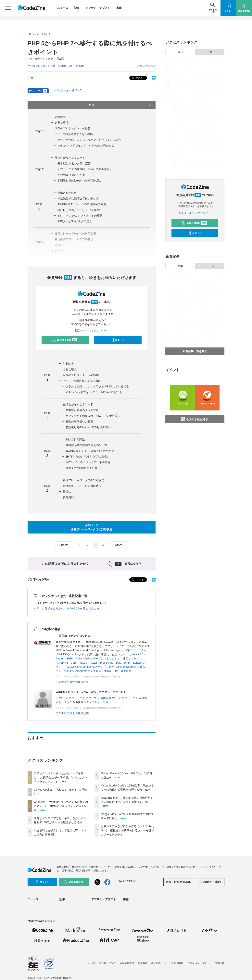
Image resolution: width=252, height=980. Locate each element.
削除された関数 (67, 193)
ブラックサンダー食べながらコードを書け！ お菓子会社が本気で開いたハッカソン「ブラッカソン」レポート (60, 777)
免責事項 (143, 963)
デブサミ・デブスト (98, 8)
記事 (77, 8)
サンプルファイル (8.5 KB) (66, 90)
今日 (180, 52)
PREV (63, 545)
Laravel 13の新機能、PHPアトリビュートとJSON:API (194, 341)
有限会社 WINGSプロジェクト (120, 698)
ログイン (117, 340)
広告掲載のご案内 (210, 882)
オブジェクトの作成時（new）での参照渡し (85, 169)
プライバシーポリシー (199, 963)
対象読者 (60, 117)
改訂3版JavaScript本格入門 (84, 667)
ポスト (137, 78)
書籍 (119, 8)
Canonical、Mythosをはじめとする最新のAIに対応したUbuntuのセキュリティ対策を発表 (61, 806)
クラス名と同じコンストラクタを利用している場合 (89, 140)
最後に (67, 492)
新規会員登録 (65, 340)
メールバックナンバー (92, 330)
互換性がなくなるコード (70, 158)
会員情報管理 (127, 963)
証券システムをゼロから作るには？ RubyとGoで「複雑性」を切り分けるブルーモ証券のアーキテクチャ (128, 830)
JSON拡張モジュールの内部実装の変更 (82, 204)
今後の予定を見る (194, 419)
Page (39, 131)
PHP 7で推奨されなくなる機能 (74, 134)
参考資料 (68, 497)
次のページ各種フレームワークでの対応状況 (92, 527)
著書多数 (126, 671)
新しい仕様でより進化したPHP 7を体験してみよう (68, 609)
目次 (120, 105)
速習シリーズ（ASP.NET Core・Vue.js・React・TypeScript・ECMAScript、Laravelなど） (100, 663)
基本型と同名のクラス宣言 (74, 163)
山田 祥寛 (73, 66)
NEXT (120, 545)
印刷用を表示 (38, 579)
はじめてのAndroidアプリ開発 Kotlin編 (88, 671)
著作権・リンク (107, 963)
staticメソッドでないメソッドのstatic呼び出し (86, 145)
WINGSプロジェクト (71, 654)
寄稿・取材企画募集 (178, 882)
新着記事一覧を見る (195, 351)
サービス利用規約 (174, 963)
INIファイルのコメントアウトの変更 (80, 216)
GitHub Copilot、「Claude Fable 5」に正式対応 (197, 75)
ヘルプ (92, 963)
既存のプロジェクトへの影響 (73, 128)
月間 (210, 52)
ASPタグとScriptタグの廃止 (75, 221)
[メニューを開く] (8, 8)
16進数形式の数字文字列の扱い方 (78, 198)
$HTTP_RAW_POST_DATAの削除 (79, 210)
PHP (32, 78)
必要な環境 (62, 123)
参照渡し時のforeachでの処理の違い (80, 181)
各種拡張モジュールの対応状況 (82, 486)
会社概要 (156, 963)
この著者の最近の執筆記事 (72, 682)
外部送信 (220, 963)
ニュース (63, 8)
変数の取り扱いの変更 (71, 175)
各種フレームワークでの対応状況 (83, 480)
